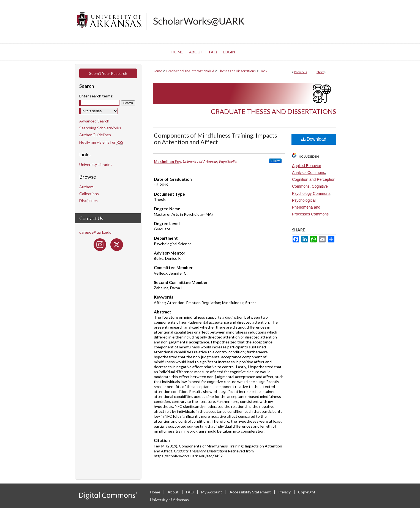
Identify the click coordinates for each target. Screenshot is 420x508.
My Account (212, 492)
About (174, 492)
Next (320, 72)
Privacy (285, 492)
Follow (275, 161)
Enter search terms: (96, 96)
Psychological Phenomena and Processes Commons (310, 207)
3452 (264, 71)
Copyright (307, 492)
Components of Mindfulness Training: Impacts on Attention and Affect (216, 139)
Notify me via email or (101, 142)
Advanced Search (94, 121)
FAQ (190, 492)
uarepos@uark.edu (95, 232)
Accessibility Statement (251, 492)
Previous (301, 72)
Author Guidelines (95, 135)
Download (314, 139)
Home (157, 71)
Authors (86, 187)
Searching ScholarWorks (100, 128)
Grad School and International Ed (190, 71)
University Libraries (96, 164)
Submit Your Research (108, 73)
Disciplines (88, 200)
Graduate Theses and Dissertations (273, 111)
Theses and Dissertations (237, 71)
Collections (89, 194)
